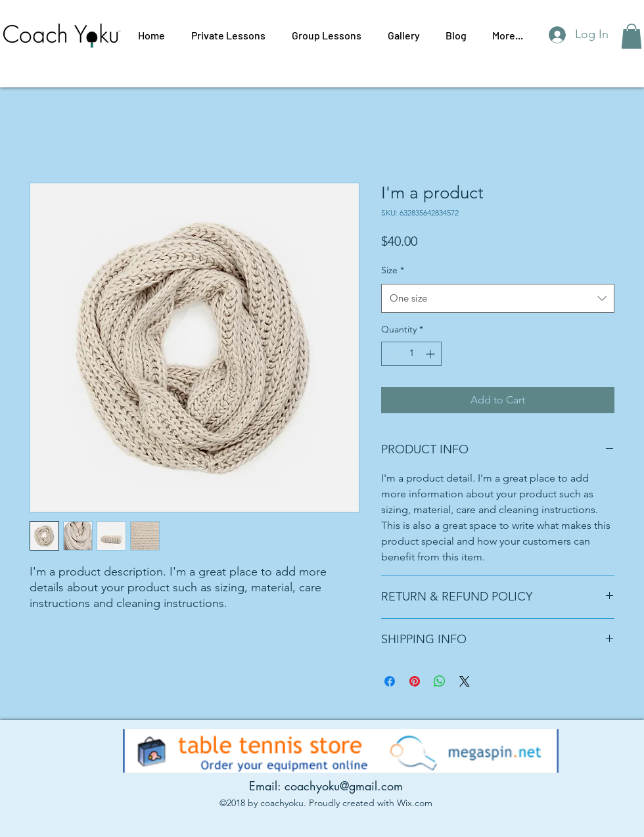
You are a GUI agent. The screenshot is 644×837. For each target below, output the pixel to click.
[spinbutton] (411, 354)
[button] (632, 36)
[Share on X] (465, 681)
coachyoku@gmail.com (344, 786)
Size (393, 270)
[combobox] (498, 298)
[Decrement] (391, 354)
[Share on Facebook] (390, 681)
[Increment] (431, 354)
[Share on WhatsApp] (440, 681)
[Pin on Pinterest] (415, 681)
